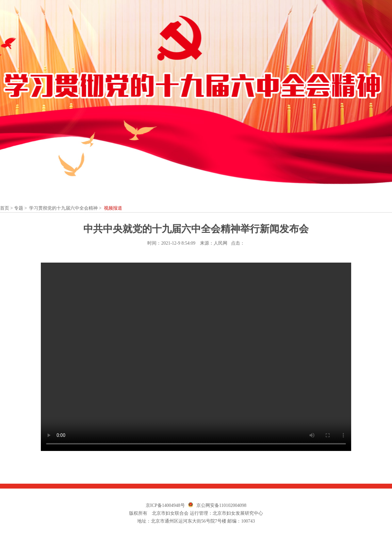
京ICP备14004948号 (165, 505)
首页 (5, 208)
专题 (19, 208)
